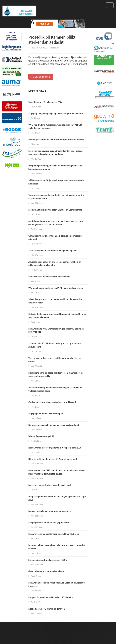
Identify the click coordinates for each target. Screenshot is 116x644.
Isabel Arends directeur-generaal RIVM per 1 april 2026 (55, 448)
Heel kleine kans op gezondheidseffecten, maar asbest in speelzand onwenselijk (55, 374)
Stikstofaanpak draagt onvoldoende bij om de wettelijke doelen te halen (55, 301)
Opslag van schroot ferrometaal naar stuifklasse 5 (52, 402)
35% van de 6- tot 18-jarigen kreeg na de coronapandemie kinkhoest (56, 182)
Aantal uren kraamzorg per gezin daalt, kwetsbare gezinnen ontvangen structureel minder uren (57, 223)
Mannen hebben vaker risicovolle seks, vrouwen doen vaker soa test (57, 547)
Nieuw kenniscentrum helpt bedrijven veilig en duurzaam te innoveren (57, 584)
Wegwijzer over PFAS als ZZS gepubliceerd (49, 523)
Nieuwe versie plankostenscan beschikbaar (49, 277)
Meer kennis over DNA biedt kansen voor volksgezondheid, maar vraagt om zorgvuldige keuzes (57, 472)
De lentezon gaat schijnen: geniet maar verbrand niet (54, 425)
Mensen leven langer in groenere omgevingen (50, 511)
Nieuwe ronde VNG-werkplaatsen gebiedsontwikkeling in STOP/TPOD (56, 330)
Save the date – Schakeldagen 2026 (45, 102)
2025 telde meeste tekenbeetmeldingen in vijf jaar (52, 250)
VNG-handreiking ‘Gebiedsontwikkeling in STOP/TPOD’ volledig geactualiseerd (55, 126)
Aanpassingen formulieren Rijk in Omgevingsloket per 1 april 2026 (57, 498)
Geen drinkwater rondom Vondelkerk (46, 571)
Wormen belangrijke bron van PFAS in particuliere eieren (56, 288)
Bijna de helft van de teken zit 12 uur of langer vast (53, 459)
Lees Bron (55, 48)
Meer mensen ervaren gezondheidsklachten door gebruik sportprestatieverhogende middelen (56, 153)
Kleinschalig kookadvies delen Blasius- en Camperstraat (55, 210)
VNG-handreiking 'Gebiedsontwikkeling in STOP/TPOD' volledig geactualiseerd (55, 389)
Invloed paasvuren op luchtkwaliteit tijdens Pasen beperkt (56, 140)
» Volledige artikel (41, 77)
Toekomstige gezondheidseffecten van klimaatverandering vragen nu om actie (56, 197)
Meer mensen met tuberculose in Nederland (49, 485)
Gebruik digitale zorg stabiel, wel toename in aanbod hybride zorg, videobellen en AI (57, 316)
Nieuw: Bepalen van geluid (41, 436)
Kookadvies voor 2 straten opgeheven (47, 609)
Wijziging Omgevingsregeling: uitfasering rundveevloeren (56, 113)
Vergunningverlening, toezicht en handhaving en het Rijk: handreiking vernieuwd (56, 167)
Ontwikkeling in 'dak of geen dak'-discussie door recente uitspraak (55, 237)
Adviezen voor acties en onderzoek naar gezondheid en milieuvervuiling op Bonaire (55, 264)
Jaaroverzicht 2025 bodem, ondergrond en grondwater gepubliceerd (55, 345)
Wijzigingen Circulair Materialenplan (46, 414)
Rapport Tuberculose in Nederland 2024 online (51, 597)
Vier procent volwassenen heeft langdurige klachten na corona (55, 360)
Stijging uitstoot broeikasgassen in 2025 (48, 560)
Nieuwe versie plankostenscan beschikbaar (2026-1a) (54, 534)
